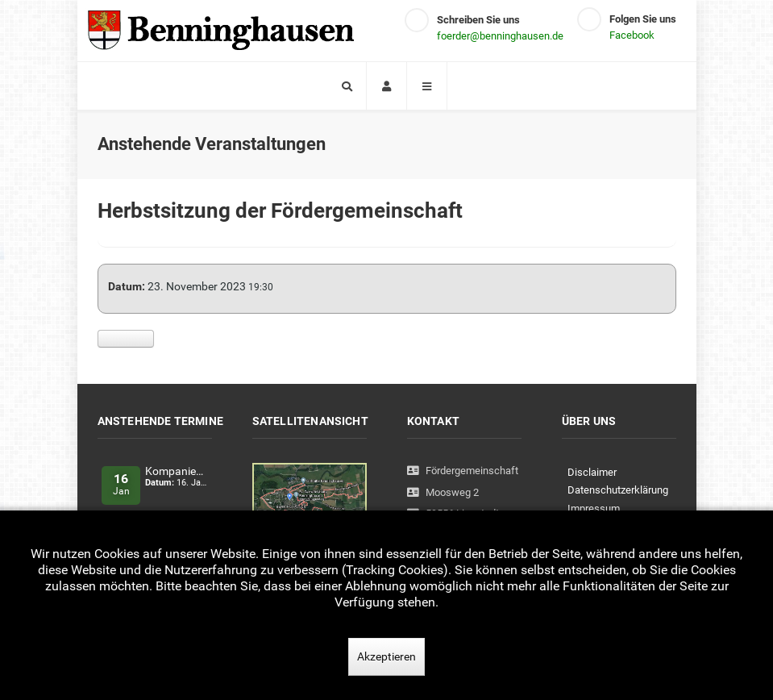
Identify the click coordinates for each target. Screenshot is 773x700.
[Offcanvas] (427, 86)
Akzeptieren (386, 656)
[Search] (346, 86)
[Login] (386, 86)
